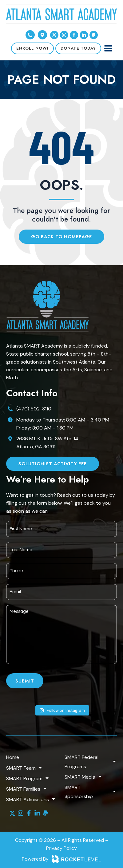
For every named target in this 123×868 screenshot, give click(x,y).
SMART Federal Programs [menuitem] (91, 762)
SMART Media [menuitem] (83, 777)
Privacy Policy (61, 848)
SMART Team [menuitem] (24, 768)
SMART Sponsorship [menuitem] (91, 792)
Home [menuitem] (13, 757)
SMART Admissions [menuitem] (31, 799)
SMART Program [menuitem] (28, 778)
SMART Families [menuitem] (27, 789)
